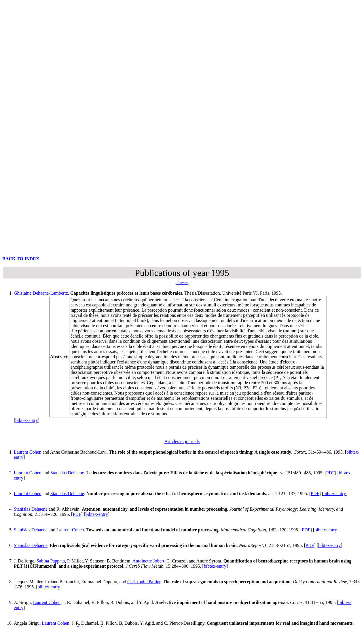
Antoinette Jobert (148, 561)
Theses (182, 282)
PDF (330, 473)
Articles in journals (182, 441)
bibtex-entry (26, 420)
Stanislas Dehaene (67, 473)
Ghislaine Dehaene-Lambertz (41, 293)
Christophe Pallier (144, 582)
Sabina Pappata (51, 561)
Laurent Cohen (28, 452)
